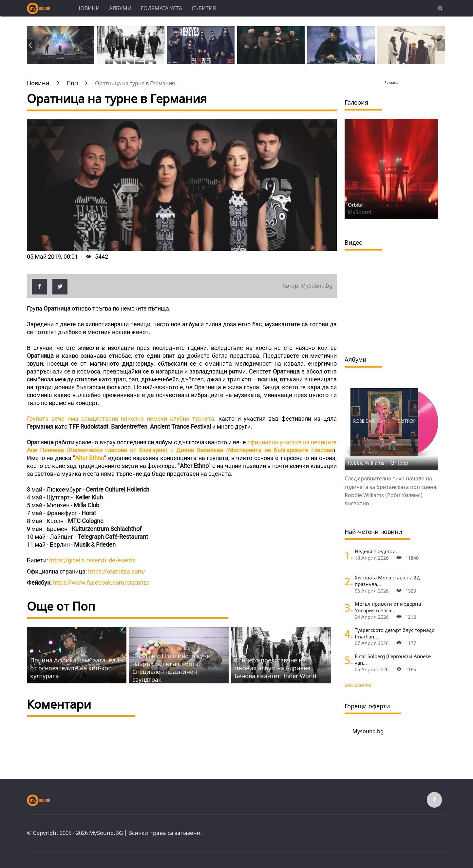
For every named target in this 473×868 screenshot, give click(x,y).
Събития (204, 8)
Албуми (120, 8)
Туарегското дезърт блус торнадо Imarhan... (395, 633)
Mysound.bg (368, 731)
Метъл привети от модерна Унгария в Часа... (388, 607)
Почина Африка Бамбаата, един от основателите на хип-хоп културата (76, 668)
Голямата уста (161, 8)
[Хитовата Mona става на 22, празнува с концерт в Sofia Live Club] (347, 581)
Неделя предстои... (377, 551)
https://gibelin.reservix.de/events (93, 560)
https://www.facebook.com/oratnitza (101, 583)
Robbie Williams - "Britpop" (379, 463)
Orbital (356, 205)
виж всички (358, 685)
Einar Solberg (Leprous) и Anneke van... (393, 659)
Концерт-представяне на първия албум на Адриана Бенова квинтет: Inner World (275, 668)
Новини (88, 8)
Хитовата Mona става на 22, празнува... (388, 581)
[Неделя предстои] (347, 555)
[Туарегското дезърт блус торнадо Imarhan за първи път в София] (347, 634)
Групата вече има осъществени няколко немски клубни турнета (121, 419)
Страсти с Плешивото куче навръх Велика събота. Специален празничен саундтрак (171, 668)
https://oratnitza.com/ (116, 571)
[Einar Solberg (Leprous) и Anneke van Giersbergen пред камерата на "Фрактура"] (347, 660)
